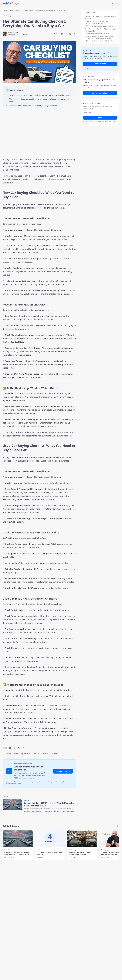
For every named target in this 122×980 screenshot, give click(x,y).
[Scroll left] (114, 826)
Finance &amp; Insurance (22, 754)
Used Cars (55, 754)
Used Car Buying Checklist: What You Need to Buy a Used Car (101, 30)
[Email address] (100, 113)
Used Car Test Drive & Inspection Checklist (99, 39)
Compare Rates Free (63, 771)
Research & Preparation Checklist (96, 24)
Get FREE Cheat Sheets (100, 93)
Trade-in (46, 754)
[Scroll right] (118, 826)
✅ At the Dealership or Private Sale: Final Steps (100, 41)
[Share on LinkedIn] (70, 34)
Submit (100, 118)
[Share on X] (66, 34)
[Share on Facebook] (62, 34)
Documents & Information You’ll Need (97, 21)
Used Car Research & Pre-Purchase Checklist (99, 36)
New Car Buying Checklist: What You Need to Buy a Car (100, 17)
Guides (5, 11)
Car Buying (14, 11)
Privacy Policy (106, 121)
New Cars (37, 754)
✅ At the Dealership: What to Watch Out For (99, 26)
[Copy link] (75, 34)
